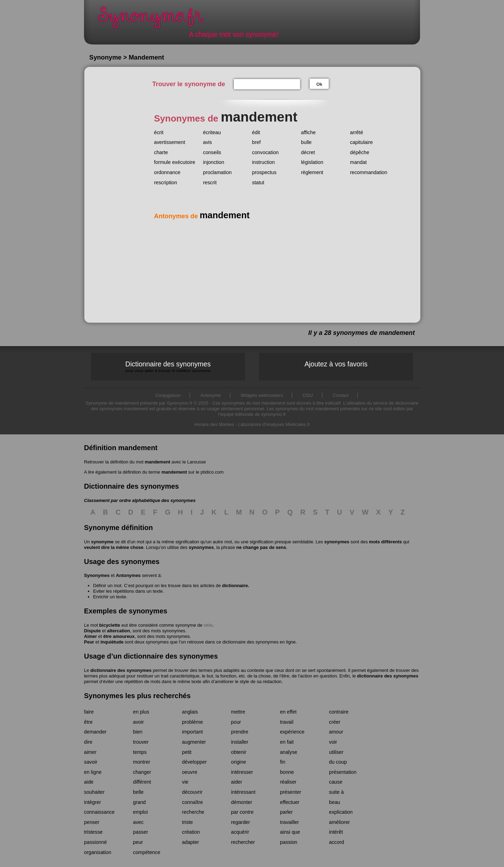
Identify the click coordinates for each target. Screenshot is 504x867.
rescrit (210, 183)
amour (336, 732)
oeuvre (190, 772)
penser (92, 822)
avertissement (170, 142)
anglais (190, 712)
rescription (166, 183)
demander (95, 732)
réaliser (288, 782)
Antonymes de (202, 216)
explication (341, 812)
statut (258, 183)
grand (139, 802)
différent (142, 782)
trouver (141, 742)
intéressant (243, 792)
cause (336, 782)
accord (337, 842)
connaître (192, 802)
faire (89, 712)
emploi (140, 812)
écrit (159, 132)
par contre (242, 812)
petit (187, 752)
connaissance (99, 812)
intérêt (336, 832)
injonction (213, 162)
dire (88, 742)
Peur (89, 642)
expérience (292, 732)
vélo (208, 625)
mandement (157, 462)
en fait (287, 742)
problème (192, 722)
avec (138, 822)
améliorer (339, 822)
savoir (91, 762)
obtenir (239, 752)
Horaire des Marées (214, 424)
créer (335, 722)
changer (142, 772)
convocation (265, 152)
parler (286, 812)
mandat (358, 162)
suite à (336, 792)
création (191, 832)
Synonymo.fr (155, 19)
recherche (193, 812)
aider (237, 782)
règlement (312, 172)
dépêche (360, 152)
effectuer (290, 802)
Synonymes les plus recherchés (137, 696)
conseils (212, 152)
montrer (142, 762)
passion (289, 842)
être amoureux (119, 636)
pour (236, 722)
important (192, 732)
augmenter (194, 742)
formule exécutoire (175, 162)
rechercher (243, 842)
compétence (147, 852)
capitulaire (361, 142)
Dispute (92, 631)
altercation (119, 631)
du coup (338, 762)
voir (333, 742)
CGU (308, 395)
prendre (240, 732)
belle (138, 792)
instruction (263, 162)
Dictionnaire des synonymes (168, 367)
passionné (95, 842)
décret (308, 152)
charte (161, 152)
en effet (288, 712)
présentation (343, 772)
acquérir (240, 832)
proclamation (217, 172)
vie (185, 782)
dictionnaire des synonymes (121, 670)
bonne (287, 772)
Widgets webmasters (262, 395)
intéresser (242, 772)
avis (207, 142)
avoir (138, 722)
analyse (289, 752)
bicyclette (110, 625)
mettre (238, 712)
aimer (90, 752)
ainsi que (290, 832)
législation (312, 162)
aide (89, 782)
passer (141, 832)
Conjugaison (168, 395)
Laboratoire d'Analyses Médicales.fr (274, 424)
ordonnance (167, 172)
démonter (241, 802)
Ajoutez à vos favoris (336, 364)
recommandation (369, 172)
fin (283, 762)
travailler (289, 822)
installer (240, 742)
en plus (141, 712)
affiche (308, 132)
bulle (306, 142)
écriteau (212, 132)
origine (239, 762)
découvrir (192, 792)
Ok (319, 84)
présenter (290, 792)
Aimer (90, 636)
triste (187, 822)
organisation (98, 852)
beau (335, 802)
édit (256, 132)
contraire (339, 712)
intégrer (92, 802)
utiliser (336, 752)
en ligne (93, 772)
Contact (341, 395)
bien (138, 732)
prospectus (264, 172)
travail (287, 722)
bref (256, 142)
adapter (191, 842)
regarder (240, 822)
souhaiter (94, 792)
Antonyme (211, 395)
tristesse (93, 832)
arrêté (356, 132)
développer (194, 762)
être (88, 722)
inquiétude (112, 642)
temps (140, 752)
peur (138, 842)
